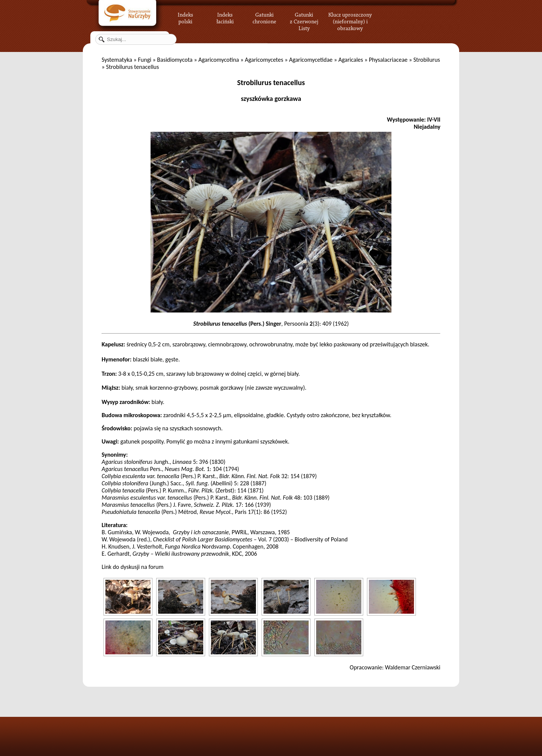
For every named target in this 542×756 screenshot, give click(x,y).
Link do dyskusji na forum (132, 567)
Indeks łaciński (225, 17)
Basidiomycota (175, 60)
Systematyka (117, 60)
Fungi (144, 60)
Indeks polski (185, 17)
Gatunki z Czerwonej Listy (304, 17)
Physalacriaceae (388, 60)
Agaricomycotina (219, 60)
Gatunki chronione (264, 17)
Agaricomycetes (264, 60)
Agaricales (351, 60)
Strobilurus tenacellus (271, 82)
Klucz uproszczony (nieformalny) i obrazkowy (350, 21)
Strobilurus (427, 60)
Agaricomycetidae (311, 60)
